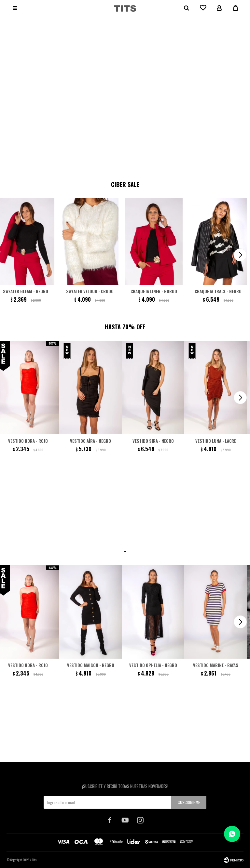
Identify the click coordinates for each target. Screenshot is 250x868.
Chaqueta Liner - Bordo (154, 291)
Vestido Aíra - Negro (90, 441)
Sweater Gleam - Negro (26, 291)
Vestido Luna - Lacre (216, 441)
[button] (122, 163)
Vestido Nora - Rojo (28, 441)
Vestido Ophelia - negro (153, 665)
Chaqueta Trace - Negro (218, 291)
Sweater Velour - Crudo (90, 291)
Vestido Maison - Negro (91, 665)
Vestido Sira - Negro (153, 441)
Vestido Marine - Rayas (216, 665)
